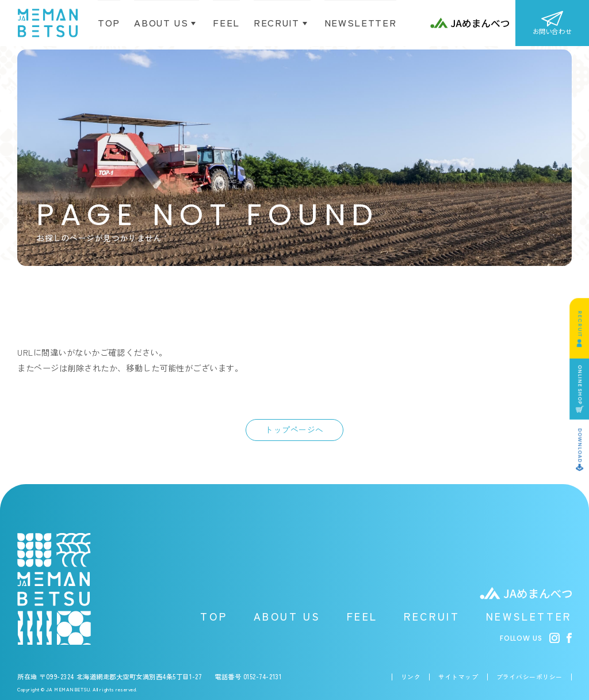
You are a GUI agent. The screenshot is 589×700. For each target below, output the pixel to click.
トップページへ (294, 429)
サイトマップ (458, 677)
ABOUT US (287, 616)
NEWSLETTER (529, 616)
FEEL (362, 616)
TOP (109, 22)
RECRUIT (432, 616)
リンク (411, 677)
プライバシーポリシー (529, 677)
